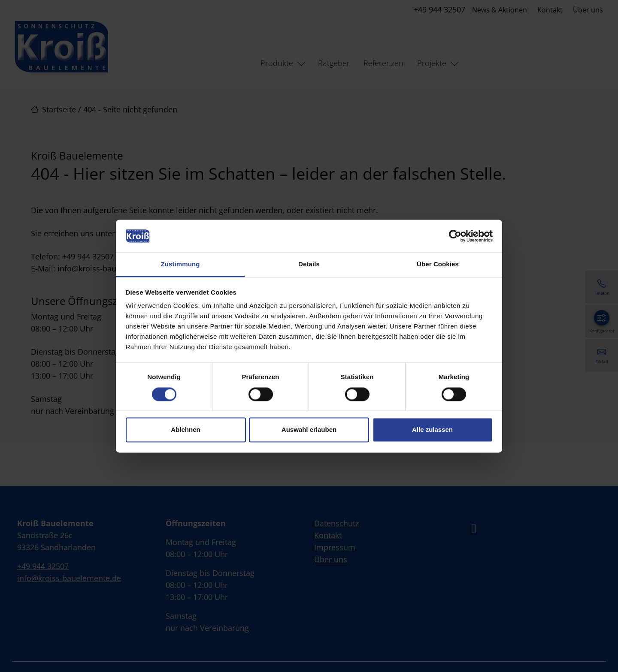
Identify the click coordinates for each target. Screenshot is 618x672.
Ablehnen (185, 430)
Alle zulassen (432, 430)
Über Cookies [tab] (438, 264)
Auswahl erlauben (309, 430)
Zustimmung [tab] (180, 264)
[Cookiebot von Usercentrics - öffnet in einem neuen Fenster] (455, 236)
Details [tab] (309, 264)
